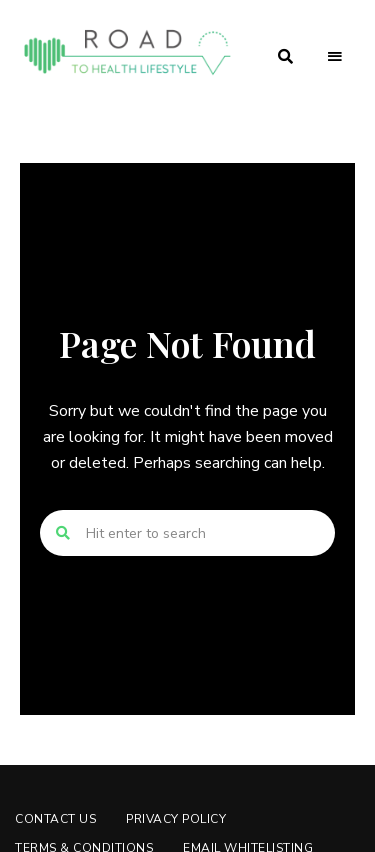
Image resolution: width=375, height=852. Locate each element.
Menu (335, 57)
